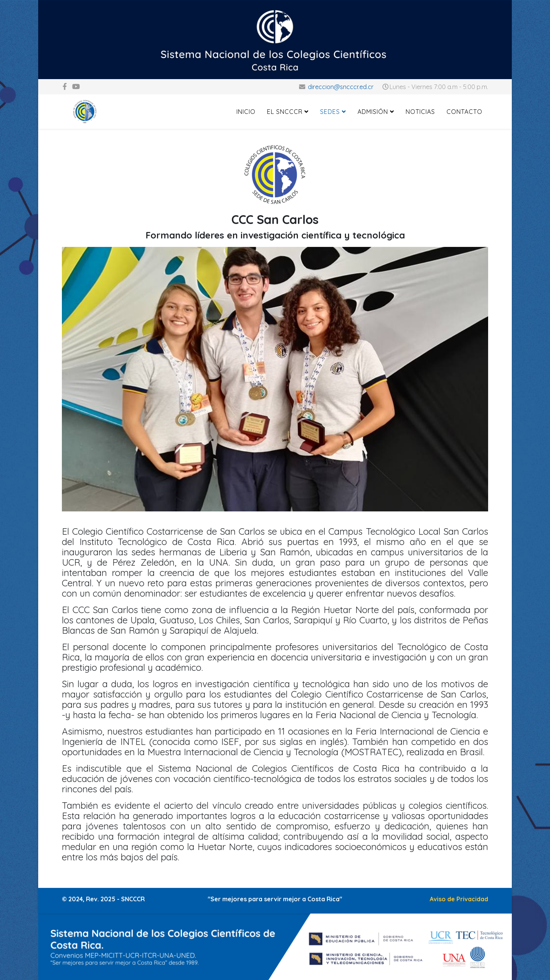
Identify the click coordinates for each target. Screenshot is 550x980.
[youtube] (76, 87)
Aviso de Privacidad (459, 899)
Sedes (330, 112)
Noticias (420, 112)
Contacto (464, 112)
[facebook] (65, 87)
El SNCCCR (285, 112)
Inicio (246, 112)
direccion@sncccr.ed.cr (341, 87)
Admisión (373, 112)
